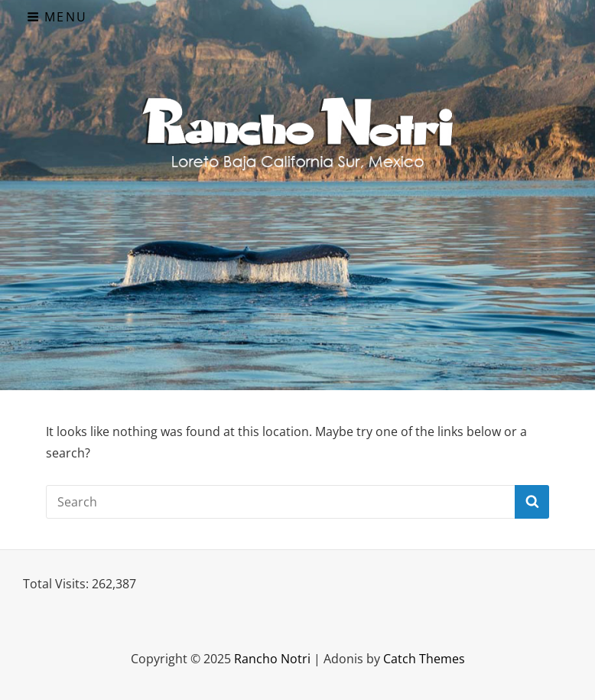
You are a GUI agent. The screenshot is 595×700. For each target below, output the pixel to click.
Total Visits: (57, 584)
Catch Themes (424, 659)
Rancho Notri (272, 659)
